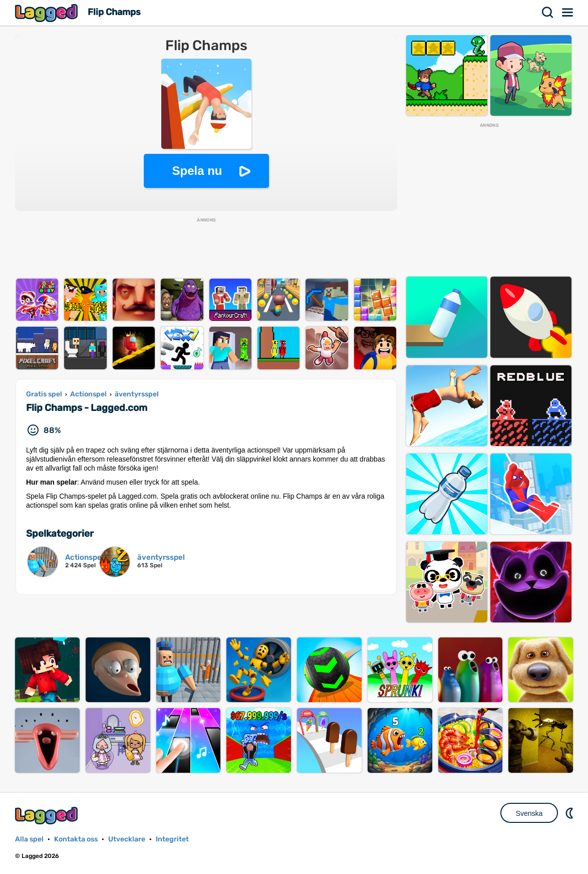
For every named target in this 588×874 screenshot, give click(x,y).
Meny (568, 13)
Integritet (172, 839)
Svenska (529, 813)
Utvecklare (127, 839)
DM (570, 813)
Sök (548, 13)
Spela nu (197, 171)
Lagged (48, 13)
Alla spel (29, 839)
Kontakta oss (76, 839)
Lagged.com (48, 816)
